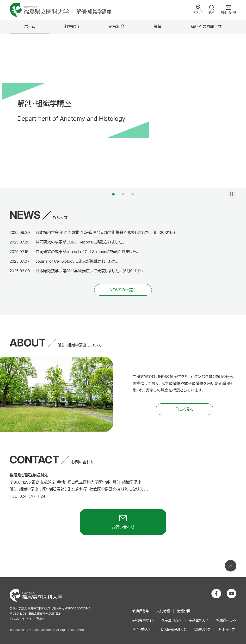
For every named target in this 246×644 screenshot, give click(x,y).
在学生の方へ (172, 620)
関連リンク (202, 629)
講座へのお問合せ (206, 26)
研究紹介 (117, 26)
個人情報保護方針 (174, 629)
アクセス (198, 12)
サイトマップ (226, 629)
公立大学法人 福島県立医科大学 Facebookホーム (216, 594)
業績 (158, 26)
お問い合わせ (228, 12)
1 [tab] (113, 194)
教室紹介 (72, 26)
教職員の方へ (226, 620)
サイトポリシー (143, 629)
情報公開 (184, 611)
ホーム (30, 26)
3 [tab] (133, 194)
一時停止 (232, 194)
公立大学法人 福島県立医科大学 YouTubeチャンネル (232, 594)
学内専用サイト (143, 620)
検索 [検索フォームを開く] (212, 12)
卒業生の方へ (199, 620)
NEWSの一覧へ (123, 290)
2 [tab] (123, 194)
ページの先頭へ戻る (231, 566)
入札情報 (163, 611)
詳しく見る (185, 409)
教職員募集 (141, 611)
